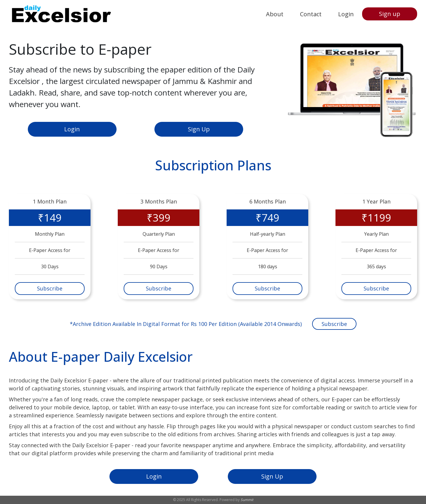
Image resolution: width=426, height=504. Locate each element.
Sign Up (199, 129)
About (275, 14)
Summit (247, 500)
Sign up (390, 14)
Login (346, 14)
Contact (311, 14)
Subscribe (50, 288)
